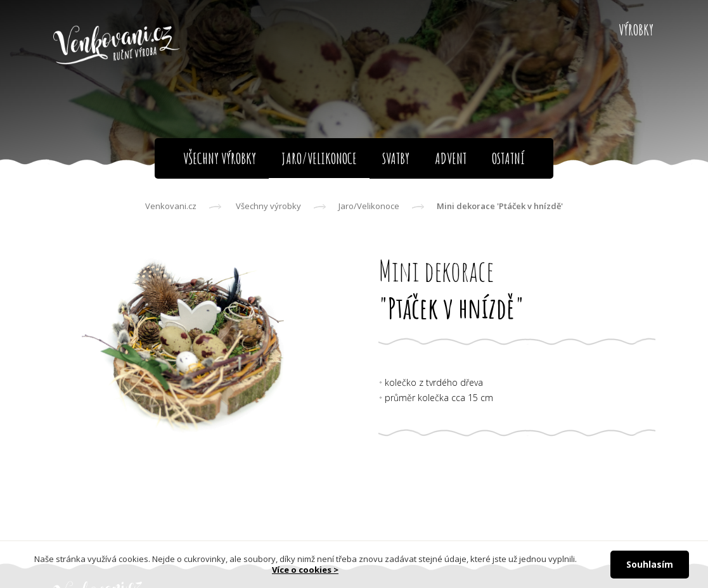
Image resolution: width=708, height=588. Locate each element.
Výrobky (636, 30)
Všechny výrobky (268, 206)
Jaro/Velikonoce (369, 206)
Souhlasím (650, 564)
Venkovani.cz (171, 206)
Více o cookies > (305, 570)
